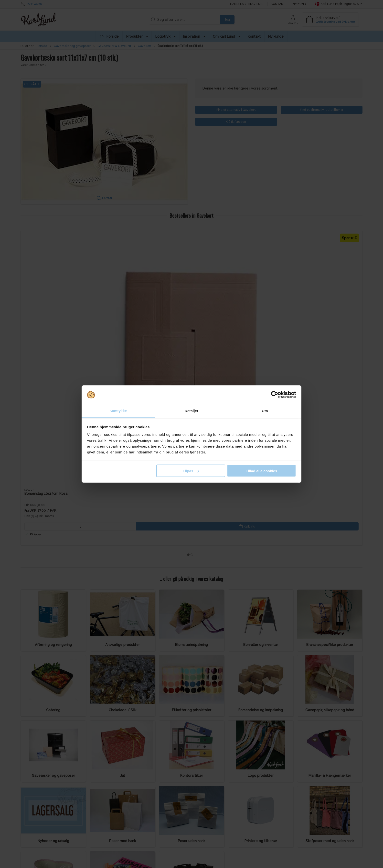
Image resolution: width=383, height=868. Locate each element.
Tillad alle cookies (261, 471)
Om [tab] (265, 411)
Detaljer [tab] (191, 411)
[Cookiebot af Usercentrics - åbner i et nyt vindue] (275, 395)
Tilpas (191, 471)
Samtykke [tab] (118, 411)
